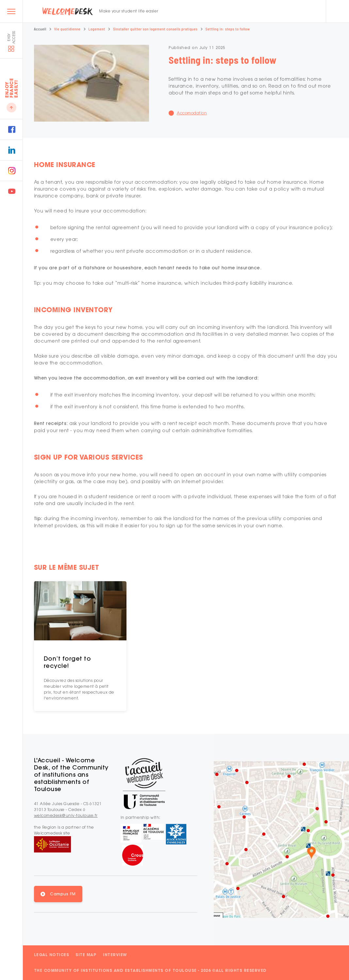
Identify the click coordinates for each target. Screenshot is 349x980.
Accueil (40, 29)
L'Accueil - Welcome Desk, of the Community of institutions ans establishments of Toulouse (71, 775)
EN (269, 11)
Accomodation (192, 113)
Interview (115, 955)
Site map (86, 955)
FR (261, 11)
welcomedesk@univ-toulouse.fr (66, 815)
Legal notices (52, 955)
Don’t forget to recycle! (67, 662)
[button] (58, 894)
